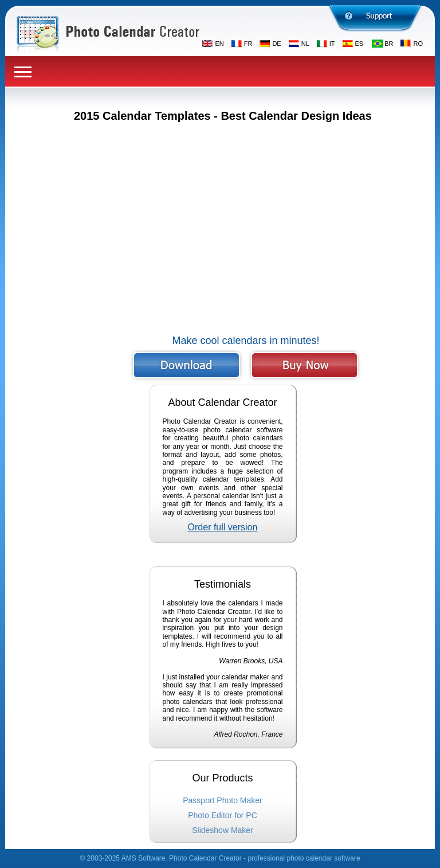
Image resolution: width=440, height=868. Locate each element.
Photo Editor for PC (223, 815)
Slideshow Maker (223, 830)
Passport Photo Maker (223, 800)
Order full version (223, 527)
